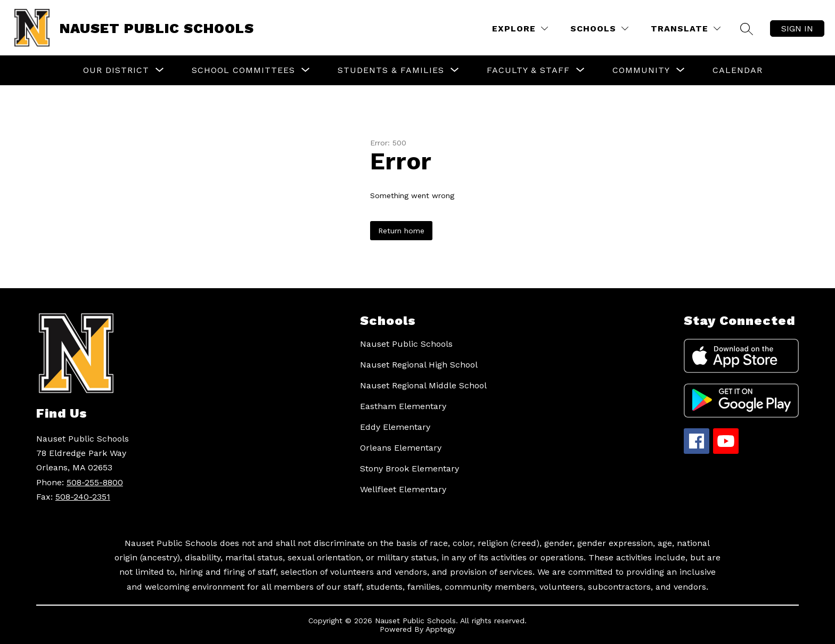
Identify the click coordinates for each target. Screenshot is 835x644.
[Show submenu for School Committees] (243, 70)
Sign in (797, 28)
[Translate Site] (686, 28)
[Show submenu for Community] (641, 70)
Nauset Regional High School (419, 365)
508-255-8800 (95, 482)
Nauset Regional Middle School (423, 385)
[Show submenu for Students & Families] (391, 70)
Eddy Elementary (395, 427)
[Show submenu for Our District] (116, 70)
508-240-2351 (83, 497)
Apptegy (440, 629)
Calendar (738, 70)
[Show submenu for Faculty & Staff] (528, 70)
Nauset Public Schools (406, 344)
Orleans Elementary (401, 448)
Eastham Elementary (403, 406)
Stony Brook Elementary (410, 468)
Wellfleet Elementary (403, 489)
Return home (401, 231)
